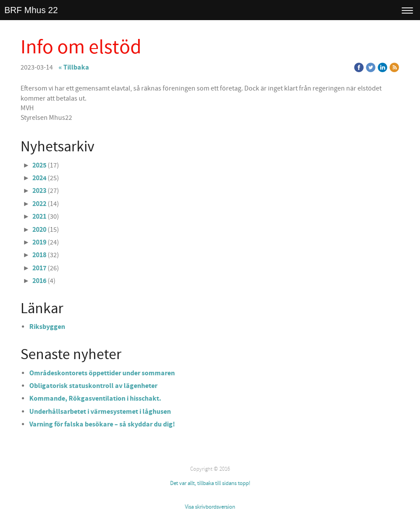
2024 (39, 178)
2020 (39, 230)
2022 (39, 204)
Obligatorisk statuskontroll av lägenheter (93, 386)
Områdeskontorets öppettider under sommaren (102, 373)
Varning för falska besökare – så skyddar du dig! (102, 424)
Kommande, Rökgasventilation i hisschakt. (95, 398)
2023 (39, 191)
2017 (39, 268)
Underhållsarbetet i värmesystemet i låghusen (100, 412)
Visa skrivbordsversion (210, 507)
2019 (39, 242)
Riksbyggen (47, 327)
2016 (39, 281)
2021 (39, 217)
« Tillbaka (74, 67)
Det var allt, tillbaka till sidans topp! (210, 483)
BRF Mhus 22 (31, 10)
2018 (39, 255)
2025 (39, 165)
